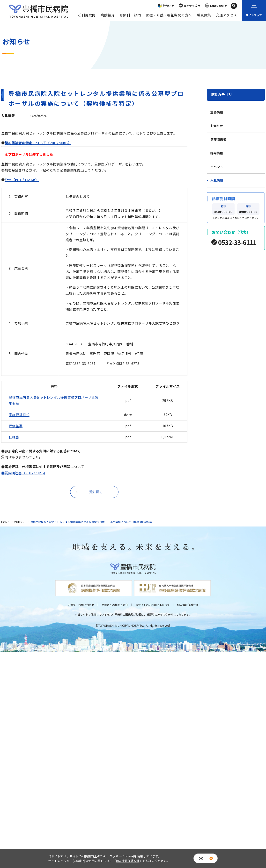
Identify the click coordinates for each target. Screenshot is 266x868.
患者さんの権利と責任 (115, 605)
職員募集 (204, 15)
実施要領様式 (19, 415)
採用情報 (217, 153)
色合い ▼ (165, 6)
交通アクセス (226, 15)
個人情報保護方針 (188, 605)
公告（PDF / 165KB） (22, 180)
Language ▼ (216, 6)
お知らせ (217, 126)
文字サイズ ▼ (189, 6)
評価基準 (16, 426)
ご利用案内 (87, 15)
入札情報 (217, 180)
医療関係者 (218, 139)
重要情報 (217, 112)
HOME (5, 522)
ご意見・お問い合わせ (81, 605)
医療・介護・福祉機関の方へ (169, 15)
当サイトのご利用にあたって (153, 605)
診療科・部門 (130, 15)
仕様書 (14, 437)
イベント (217, 167)
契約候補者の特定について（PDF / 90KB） (38, 143)
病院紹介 (108, 15)
